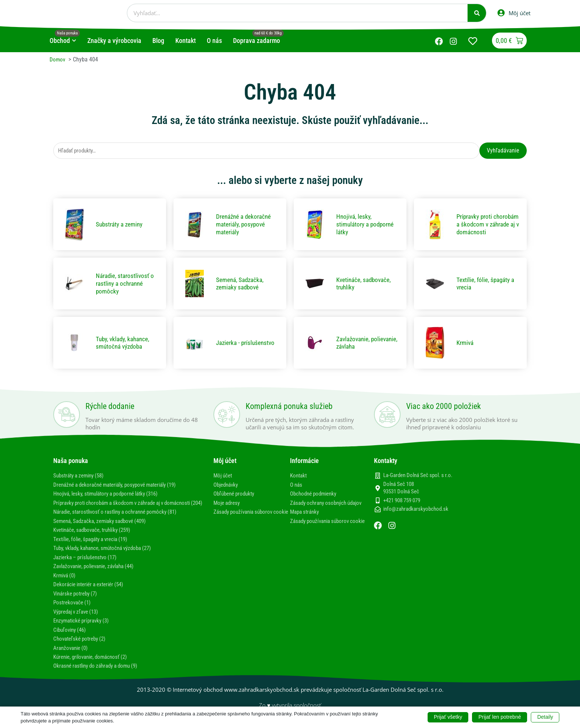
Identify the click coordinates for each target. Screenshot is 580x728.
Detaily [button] (545, 717)
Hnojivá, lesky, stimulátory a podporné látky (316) (112, 494)
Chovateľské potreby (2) (82, 644)
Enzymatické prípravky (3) (84, 626)
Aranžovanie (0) (72, 653)
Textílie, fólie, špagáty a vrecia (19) (95, 546)
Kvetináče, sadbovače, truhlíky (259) (96, 537)
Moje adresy (228, 503)
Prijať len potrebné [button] (500, 717)
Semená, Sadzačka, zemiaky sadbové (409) (104, 528)
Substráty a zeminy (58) (82, 476)
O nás (297, 485)
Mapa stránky (306, 519)
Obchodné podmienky (316, 494)
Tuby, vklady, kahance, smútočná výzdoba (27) (108, 555)
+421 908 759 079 (402, 501)
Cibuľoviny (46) (71, 635)
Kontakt (299, 476)
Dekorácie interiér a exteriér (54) (92, 591)
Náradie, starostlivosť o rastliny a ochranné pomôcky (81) (122, 519)
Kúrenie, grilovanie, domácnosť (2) (94, 662)
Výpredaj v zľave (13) (79, 618)
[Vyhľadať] (477, 13)
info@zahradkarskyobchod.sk (416, 510)
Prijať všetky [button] (448, 717)
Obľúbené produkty (236, 494)
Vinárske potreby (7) (77, 599)
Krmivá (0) (66, 582)
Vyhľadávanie (503, 150)
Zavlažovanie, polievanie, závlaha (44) (99, 573)
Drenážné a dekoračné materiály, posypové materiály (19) (122, 485)
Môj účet (224, 476)
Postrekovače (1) (73, 608)
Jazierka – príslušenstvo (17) (88, 563)
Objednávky (227, 485)
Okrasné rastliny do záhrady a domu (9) (100, 671)
